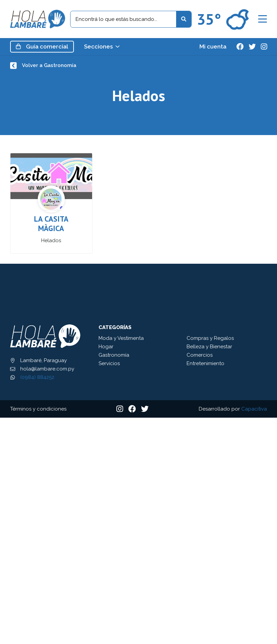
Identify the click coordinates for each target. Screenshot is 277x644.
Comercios (200, 355)
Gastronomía (114, 355)
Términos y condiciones (38, 409)
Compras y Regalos (210, 338)
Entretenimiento (205, 363)
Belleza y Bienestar (209, 347)
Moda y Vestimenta (121, 338)
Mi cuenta (213, 47)
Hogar (106, 347)
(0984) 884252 (37, 377)
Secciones (102, 47)
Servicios (109, 363)
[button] (262, 19)
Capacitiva (254, 409)
